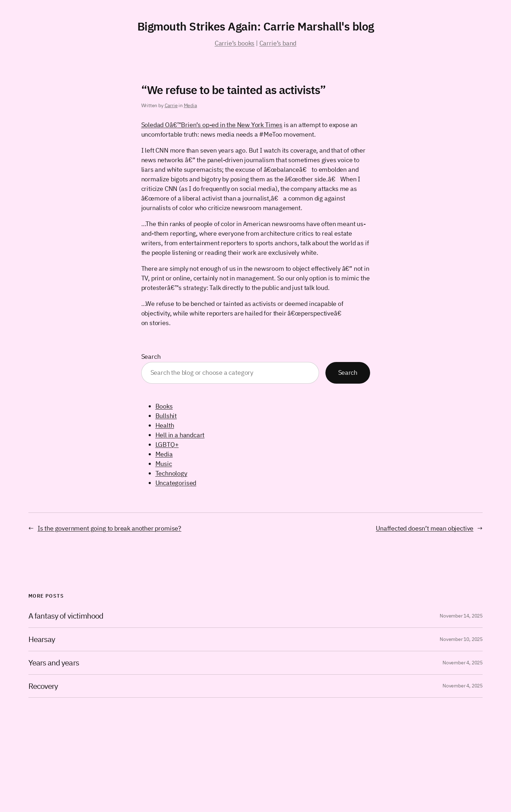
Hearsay (42, 639)
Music (164, 464)
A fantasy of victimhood (66, 616)
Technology (171, 473)
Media (190, 105)
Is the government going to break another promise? (109, 528)
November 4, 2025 (463, 663)
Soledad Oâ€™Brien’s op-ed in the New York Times (212, 125)
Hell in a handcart (180, 435)
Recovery (43, 686)
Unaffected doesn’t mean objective (425, 528)
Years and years (54, 663)
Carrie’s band (278, 43)
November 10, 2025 (461, 639)
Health (165, 425)
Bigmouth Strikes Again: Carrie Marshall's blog (256, 26)
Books (164, 406)
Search (151, 356)
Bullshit (166, 416)
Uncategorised (176, 483)
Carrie (171, 105)
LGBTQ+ (167, 445)
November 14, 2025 (461, 616)
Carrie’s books (235, 43)
